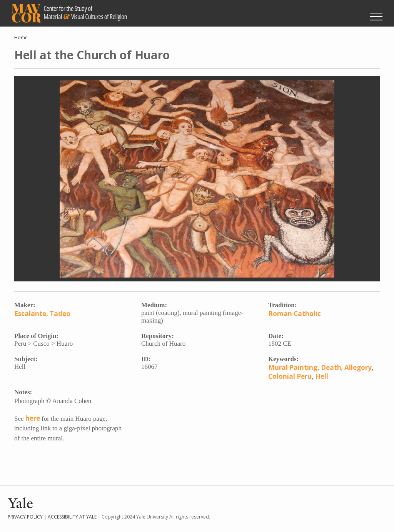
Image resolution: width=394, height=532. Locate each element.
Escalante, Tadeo (42, 314)
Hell (322, 376)
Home (21, 38)
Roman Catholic (295, 314)
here (33, 418)
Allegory (358, 367)
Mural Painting (293, 367)
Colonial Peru (290, 376)
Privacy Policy (25, 517)
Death (331, 367)
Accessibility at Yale (72, 517)
